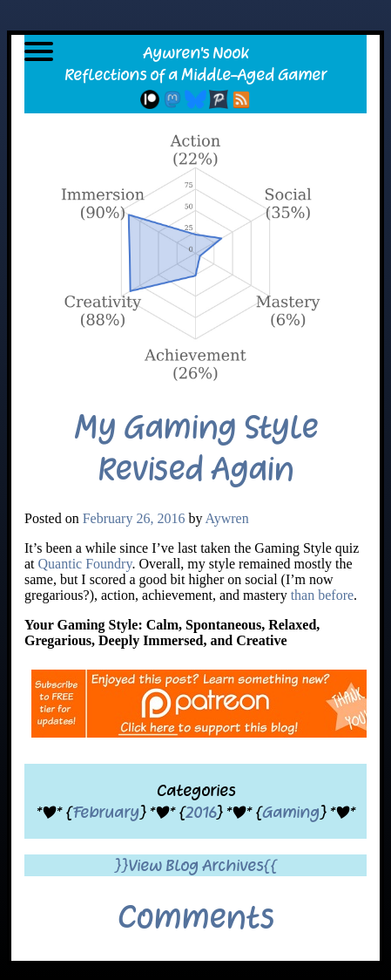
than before (322, 595)
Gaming (291, 812)
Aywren (227, 518)
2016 (201, 812)
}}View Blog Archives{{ (195, 865)
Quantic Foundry (85, 564)
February (106, 812)
